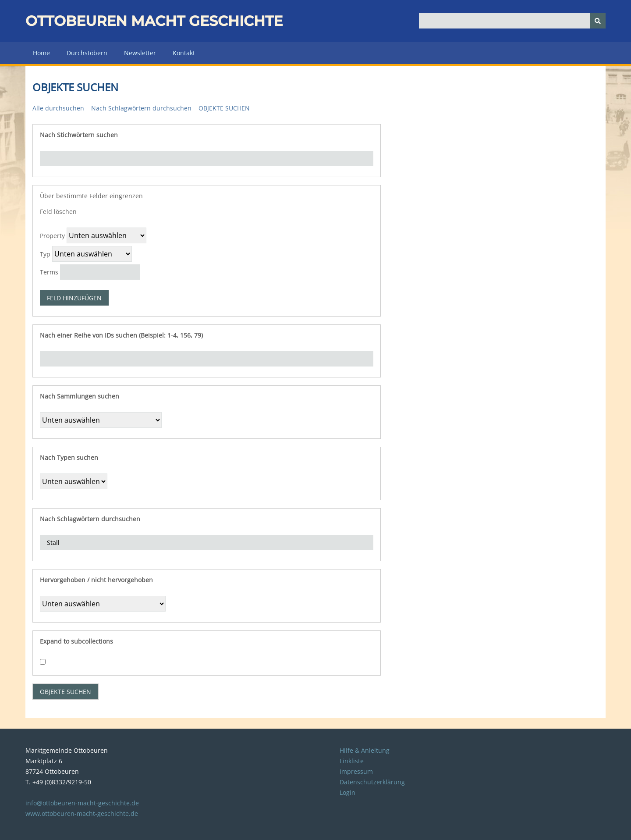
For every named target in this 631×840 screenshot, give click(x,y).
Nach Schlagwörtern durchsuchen (141, 108)
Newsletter (140, 53)
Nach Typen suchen (69, 457)
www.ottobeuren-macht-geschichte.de (82, 813)
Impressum (356, 771)
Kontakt (184, 53)
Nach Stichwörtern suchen (79, 135)
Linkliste (352, 761)
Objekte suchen (224, 108)
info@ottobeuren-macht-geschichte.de (82, 803)
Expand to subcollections (76, 641)
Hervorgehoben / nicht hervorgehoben (96, 580)
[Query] (512, 21)
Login (347, 792)
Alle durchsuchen (58, 108)
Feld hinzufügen (74, 298)
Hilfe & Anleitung (365, 750)
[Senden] (598, 21)
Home (41, 53)
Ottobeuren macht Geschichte (154, 21)
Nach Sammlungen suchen (80, 396)
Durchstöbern (87, 53)
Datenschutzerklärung (372, 782)
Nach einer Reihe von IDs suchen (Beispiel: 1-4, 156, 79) (121, 335)
